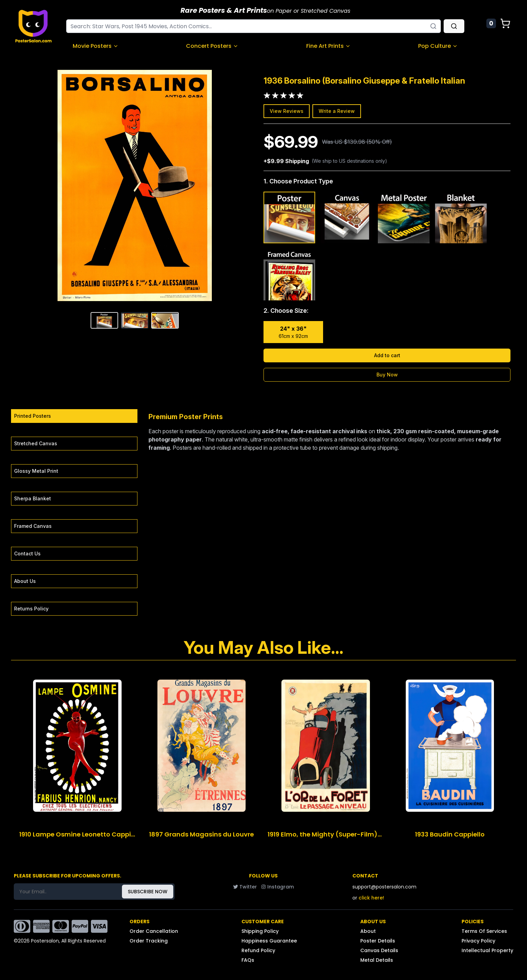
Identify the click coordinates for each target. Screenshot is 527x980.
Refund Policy (258, 950)
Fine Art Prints (328, 46)
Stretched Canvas (36, 443)
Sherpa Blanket (33, 498)
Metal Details (377, 960)
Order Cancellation (154, 931)
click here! (371, 898)
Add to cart (387, 355)
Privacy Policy (478, 941)
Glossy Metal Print (36, 471)
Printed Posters (33, 416)
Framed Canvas (33, 526)
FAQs (248, 960)
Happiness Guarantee (269, 941)
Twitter (245, 887)
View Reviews (287, 111)
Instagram (277, 887)
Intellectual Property (487, 950)
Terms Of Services (484, 931)
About (368, 931)
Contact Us (27, 553)
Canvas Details (379, 950)
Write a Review (337, 111)
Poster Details (378, 941)
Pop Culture (438, 46)
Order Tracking (149, 941)
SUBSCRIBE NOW (148, 892)
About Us (25, 581)
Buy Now (387, 375)
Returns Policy (31, 609)
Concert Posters (212, 46)
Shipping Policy (260, 931)
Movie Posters (96, 46)
